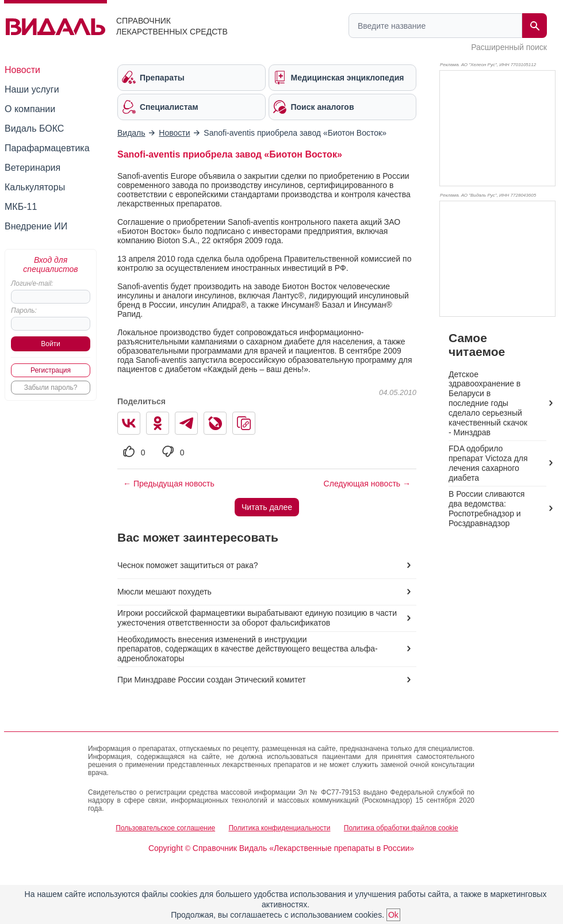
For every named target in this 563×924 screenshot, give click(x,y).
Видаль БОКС (34, 129)
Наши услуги (32, 89)
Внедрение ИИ (36, 226)
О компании (30, 109)
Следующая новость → (367, 484)
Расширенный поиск (509, 47)
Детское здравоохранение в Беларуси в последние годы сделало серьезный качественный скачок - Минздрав (488, 404)
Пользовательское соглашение (165, 828)
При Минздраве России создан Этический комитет (212, 680)
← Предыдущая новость (169, 484)
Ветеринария (32, 168)
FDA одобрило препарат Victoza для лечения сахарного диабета (488, 463)
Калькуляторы (35, 187)
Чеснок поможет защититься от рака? (188, 565)
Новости (22, 70)
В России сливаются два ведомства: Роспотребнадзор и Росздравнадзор (487, 509)
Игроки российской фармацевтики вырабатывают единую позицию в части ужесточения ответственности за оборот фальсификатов (257, 618)
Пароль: (24, 310)
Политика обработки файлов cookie (401, 828)
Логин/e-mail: (32, 283)
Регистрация (51, 370)
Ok (393, 915)
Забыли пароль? (51, 388)
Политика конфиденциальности (279, 828)
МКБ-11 (21, 207)
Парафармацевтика (47, 148)
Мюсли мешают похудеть (164, 592)
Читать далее (267, 507)
